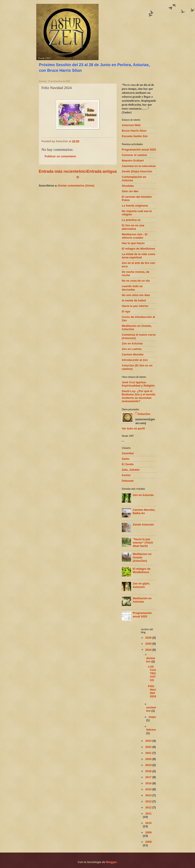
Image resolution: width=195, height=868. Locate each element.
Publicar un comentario (60, 156)
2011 (148, 814)
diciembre (151, 660)
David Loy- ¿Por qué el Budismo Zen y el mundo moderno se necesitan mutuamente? (139, 396)
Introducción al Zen (135, 360)
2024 (149, 650)
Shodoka (128, 186)
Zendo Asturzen (143, 525)
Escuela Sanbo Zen (135, 136)
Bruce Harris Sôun (134, 131)
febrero (151, 730)
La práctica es (131, 220)
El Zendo (128, 464)
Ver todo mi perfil (133, 429)
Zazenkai (128, 453)
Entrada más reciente (59, 171)
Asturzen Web (131, 125)
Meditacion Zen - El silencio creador (135, 236)
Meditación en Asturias (142, 600)
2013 (149, 801)
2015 (149, 789)
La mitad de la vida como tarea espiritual (139, 256)
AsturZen (144, 414)
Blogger (111, 862)
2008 (148, 842)
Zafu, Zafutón (131, 470)
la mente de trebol (134, 300)
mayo (152, 717)
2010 (148, 823)
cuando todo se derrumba (132, 288)
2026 (149, 638)
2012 (149, 807)
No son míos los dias (136, 295)
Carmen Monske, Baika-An (144, 511)
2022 (149, 747)
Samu (126, 459)
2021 (149, 753)
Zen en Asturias (132, 343)
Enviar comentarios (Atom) (76, 186)
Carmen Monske (133, 354)
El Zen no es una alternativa (133, 227)
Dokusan (128, 481)
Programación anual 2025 (139, 150)
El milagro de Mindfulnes (138, 249)
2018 (149, 771)
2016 (149, 783)
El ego (126, 311)
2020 (149, 759)
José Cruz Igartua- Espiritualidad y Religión (138, 384)
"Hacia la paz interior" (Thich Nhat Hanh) (143, 543)
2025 (149, 644)
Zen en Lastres (132, 349)
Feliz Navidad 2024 (152, 691)
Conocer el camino (134, 155)
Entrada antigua (102, 171)
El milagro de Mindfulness (142, 570)
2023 (149, 741)
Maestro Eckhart (133, 161)
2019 (149, 765)
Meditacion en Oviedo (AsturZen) (142, 557)
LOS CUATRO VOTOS (152, 673)
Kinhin (126, 475)
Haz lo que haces (133, 243)
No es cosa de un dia (136, 281)
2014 (149, 795)
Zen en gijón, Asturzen (141, 585)
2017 (149, 777)
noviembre (151, 709)
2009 (148, 832)
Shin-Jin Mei (130, 191)
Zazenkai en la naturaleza (139, 166)
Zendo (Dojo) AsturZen (137, 171)
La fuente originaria (135, 206)
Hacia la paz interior (135, 306)
